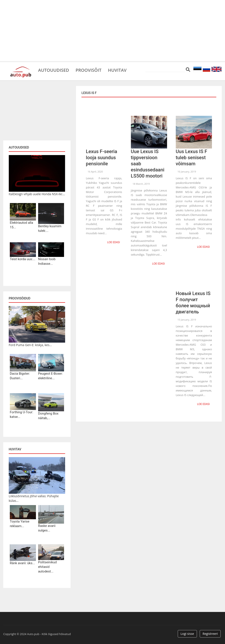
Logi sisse (187, 634)
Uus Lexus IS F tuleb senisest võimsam (191, 158)
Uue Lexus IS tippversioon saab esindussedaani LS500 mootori (148, 164)
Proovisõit (89, 70)
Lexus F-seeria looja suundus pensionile (101, 158)
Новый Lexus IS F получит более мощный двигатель (193, 303)
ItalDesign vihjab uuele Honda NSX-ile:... (37, 194)
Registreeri (210, 634)
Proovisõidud (19, 298)
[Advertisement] (112, 31)
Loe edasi (113, 242)
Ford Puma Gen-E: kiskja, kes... (30, 345)
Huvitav (118, 70)
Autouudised (54, 70)
